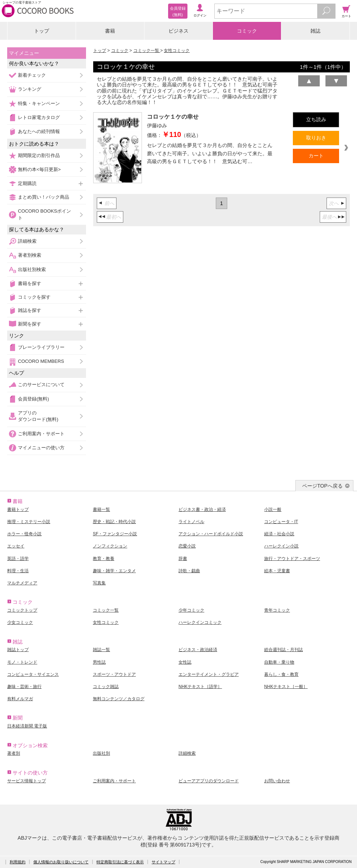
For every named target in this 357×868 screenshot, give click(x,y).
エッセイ (16, 546)
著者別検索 (30, 255)
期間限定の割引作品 (39, 155)
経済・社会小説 (279, 534)
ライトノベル (191, 522)
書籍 (110, 31)
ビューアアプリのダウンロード (209, 781)
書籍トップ (18, 509)
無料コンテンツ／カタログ (119, 699)
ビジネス (178, 31)
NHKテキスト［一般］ (286, 687)
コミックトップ (22, 610)
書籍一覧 (101, 509)
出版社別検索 (32, 269)
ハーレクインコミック (200, 622)
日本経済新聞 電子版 (27, 726)
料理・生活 (18, 571)
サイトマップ (163, 862)
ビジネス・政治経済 (198, 650)
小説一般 (273, 509)
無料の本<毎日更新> (39, 169)
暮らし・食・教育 (281, 674)
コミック (247, 31)
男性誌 (99, 662)
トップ (42, 31)
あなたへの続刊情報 (39, 131)
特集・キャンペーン (39, 103)
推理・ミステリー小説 (29, 522)
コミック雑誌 (106, 687)
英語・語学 (18, 559)
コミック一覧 (147, 51)
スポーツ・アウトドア (114, 674)
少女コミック (20, 622)
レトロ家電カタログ (39, 117)
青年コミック (277, 610)
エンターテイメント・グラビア (209, 674)
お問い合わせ (277, 781)
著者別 (14, 753)
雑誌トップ (18, 650)
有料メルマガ (20, 699)
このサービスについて (41, 385)
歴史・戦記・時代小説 (114, 522)
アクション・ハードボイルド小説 (211, 534)
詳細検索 (27, 241)
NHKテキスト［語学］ (200, 687)
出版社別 (101, 753)
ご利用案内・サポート (41, 434)
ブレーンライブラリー (41, 347)
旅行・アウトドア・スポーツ (292, 559)
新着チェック (32, 75)
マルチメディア (22, 583)
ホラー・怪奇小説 (24, 534)
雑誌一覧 (101, 650)
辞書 (183, 559)
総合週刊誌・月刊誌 (284, 650)
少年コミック (191, 610)
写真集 (99, 583)
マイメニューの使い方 (41, 448)
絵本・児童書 (277, 571)
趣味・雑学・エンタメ (114, 571)
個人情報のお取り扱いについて (61, 862)
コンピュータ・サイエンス (33, 674)
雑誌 (315, 31)
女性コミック (177, 51)
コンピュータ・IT (281, 522)
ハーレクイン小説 (281, 546)
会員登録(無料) (34, 399)
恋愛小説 (187, 546)
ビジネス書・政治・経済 (202, 509)
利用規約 (18, 862)
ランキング (30, 89)
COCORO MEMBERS (41, 361)
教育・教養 (104, 559)
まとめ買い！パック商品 (44, 197)
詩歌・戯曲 (189, 571)
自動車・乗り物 (279, 662)
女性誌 (185, 662)
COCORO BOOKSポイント (44, 214)
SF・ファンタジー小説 (115, 534)
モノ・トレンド (22, 662)
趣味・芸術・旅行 (24, 687)
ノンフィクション (110, 546)
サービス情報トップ (27, 781)
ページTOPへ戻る (322, 486)
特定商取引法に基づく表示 (120, 862)
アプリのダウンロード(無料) (38, 416)
